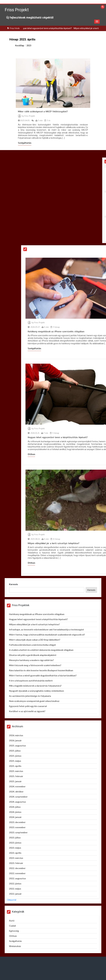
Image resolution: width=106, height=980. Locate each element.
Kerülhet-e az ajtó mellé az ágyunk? (27, 711)
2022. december (17, 868)
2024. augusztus (17, 802)
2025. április (15, 766)
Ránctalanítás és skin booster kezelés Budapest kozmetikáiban (41, 670)
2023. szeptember (18, 832)
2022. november (17, 873)
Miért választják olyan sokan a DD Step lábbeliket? (35, 640)
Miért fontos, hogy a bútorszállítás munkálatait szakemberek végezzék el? (47, 635)
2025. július (15, 751)
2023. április (15, 853)
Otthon (13, 936)
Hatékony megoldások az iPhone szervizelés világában (37, 614)
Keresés (14, 584)
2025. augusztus (17, 746)
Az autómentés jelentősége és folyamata (30, 696)
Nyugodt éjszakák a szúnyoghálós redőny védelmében (37, 691)
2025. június (15, 756)
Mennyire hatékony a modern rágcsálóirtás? (31, 660)
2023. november (17, 827)
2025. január (15, 781)
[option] (54, 28)
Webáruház (15, 946)
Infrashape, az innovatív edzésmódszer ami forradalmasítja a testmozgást (47, 629)
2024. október (16, 792)
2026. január (15, 740)
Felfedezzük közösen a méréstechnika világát (32, 645)
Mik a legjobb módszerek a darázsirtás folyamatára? (35, 686)
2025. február (16, 776)
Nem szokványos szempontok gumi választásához (34, 701)
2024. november (17, 786)
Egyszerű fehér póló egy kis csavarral (28, 706)
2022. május (15, 889)
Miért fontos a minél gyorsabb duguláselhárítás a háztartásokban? (43, 675)
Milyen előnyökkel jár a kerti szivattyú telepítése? (34, 624)
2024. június (15, 812)
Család (12, 926)
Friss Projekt (17, 10)
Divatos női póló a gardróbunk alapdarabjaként (33, 655)
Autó (12, 921)
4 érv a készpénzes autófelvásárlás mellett (31, 681)
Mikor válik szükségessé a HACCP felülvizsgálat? (43, 112)
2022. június (15, 884)
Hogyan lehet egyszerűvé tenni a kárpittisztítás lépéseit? (54, 28)
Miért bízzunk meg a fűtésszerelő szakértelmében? (35, 665)
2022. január (15, 894)
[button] (97, 22)
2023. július (15, 838)
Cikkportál (12, 900)
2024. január (15, 817)
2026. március (16, 735)
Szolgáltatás (25, 143)
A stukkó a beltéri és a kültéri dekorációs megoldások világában (41, 650)
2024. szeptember (18, 797)
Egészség (14, 931)
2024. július (15, 807)
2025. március (16, 771)
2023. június (15, 843)
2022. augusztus (17, 878)
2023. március (16, 858)
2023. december (17, 822)
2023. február (16, 863)
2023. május (15, 848)
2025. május (15, 761)
